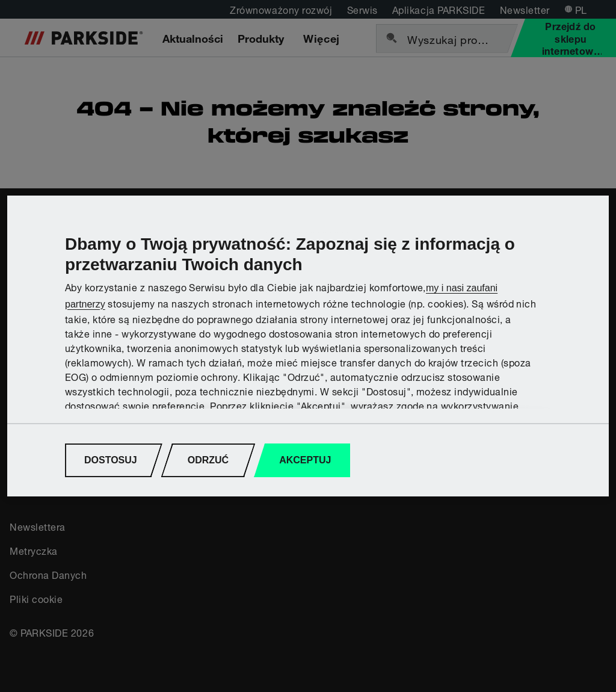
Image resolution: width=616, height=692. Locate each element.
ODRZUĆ (208, 460)
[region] (308, 346)
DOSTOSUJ (111, 460)
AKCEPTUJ (305, 460)
